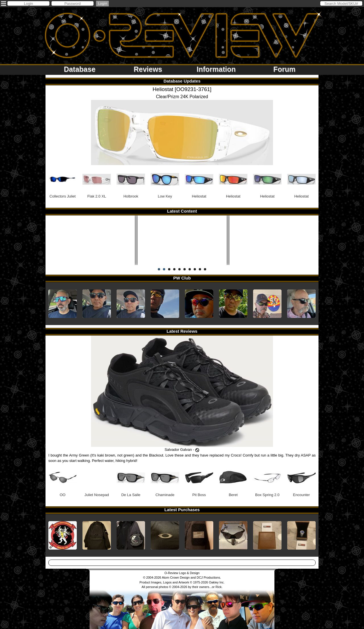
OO (63, 480)
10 (205, 269)
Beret (233, 480)
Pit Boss (199, 480)
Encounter (301, 480)
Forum (284, 69)
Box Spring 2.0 (267, 480)
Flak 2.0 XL (97, 182)
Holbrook (131, 182)
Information (216, 69)
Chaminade (165, 480)
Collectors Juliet (63, 182)
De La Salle (131, 480)
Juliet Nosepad (97, 480)
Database (79, 69)
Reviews (148, 69)
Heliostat (199, 182)
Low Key (165, 182)
